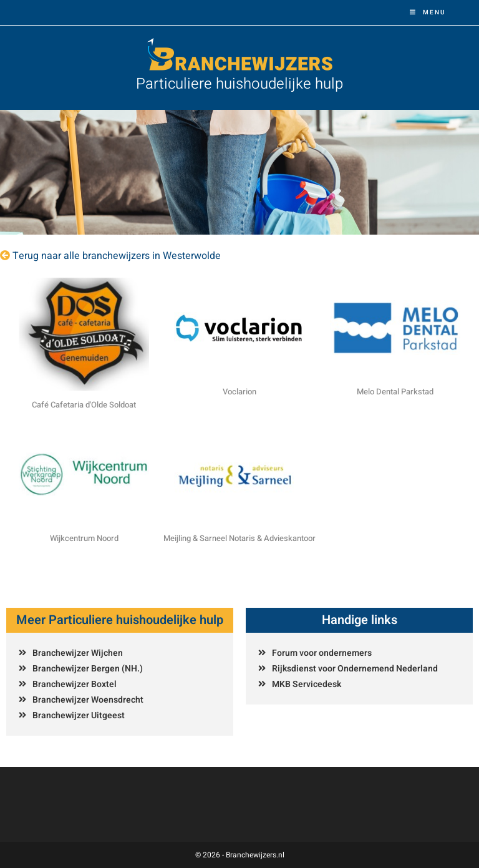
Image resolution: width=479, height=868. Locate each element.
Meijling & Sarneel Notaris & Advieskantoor (239, 538)
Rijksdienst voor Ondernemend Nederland (355, 669)
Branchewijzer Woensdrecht (88, 700)
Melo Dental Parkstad (395, 392)
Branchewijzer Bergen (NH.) (88, 669)
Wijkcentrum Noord (84, 538)
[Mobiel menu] (428, 12)
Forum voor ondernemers (322, 653)
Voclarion (239, 392)
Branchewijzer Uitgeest (79, 715)
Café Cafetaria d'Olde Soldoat (84, 405)
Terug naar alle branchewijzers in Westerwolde (117, 256)
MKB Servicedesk (307, 684)
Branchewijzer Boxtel (75, 684)
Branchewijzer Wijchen (78, 653)
